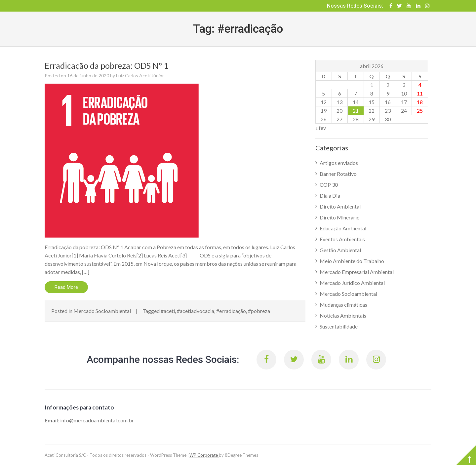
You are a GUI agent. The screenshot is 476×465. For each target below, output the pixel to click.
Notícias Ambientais (343, 315)
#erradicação (231, 311)
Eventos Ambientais (342, 239)
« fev (321, 128)
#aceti (168, 311)
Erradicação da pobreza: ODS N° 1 (107, 65)
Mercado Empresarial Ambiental (357, 272)
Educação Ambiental (343, 228)
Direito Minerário (340, 217)
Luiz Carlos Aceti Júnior (140, 76)
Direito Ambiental (340, 206)
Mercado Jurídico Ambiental (352, 283)
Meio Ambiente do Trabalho (352, 261)
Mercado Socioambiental (102, 311)
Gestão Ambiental (340, 250)
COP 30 (329, 185)
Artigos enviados (339, 163)
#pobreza (259, 311)
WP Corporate (204, 455)
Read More (66, 287)
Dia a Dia (330, 195)
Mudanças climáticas (343, 305)
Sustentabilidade (339, 326)
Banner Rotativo (338, 174)
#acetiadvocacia (196, 311)
